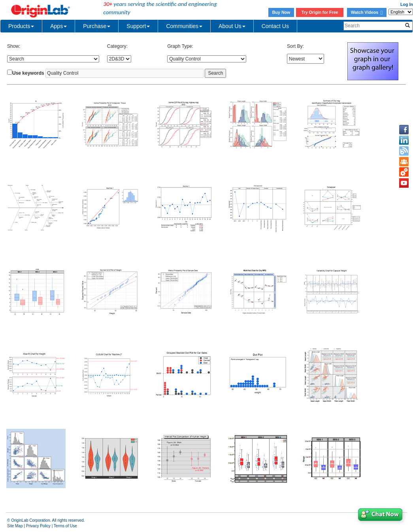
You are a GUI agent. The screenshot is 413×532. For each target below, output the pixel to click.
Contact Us (275, 26)
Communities (184, 26)
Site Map (15, 526)
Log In (407, 4)
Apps (58, 26)
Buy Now (281, 12)
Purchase (97, 26)
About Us (232, 26)
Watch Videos (367, 12)
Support (138, 26)
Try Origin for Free (320, 12)
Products (21, 26)
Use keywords (28, 73)
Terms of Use (65, 526)
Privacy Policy (38, 526)
